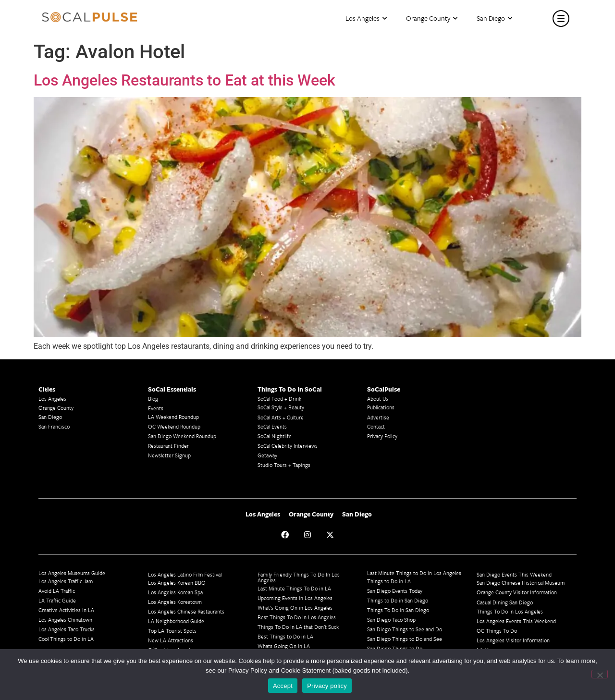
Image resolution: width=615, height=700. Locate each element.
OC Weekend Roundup (174, 426)
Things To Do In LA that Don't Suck (298, 627)
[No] (600, 674)
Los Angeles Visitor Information (513, 640)
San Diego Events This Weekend (514, 574)
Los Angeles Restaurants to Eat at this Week (184, 80)
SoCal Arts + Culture (281, 417)
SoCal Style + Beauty (281, 407)
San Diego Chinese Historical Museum (521, 583)
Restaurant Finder (168, 446)
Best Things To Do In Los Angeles (297, 617)
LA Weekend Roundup (173, 417)
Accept (283, 686)
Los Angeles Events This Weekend (516, 621)
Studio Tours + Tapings (284, 465)
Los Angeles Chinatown (65, 620)
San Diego (494, 18)
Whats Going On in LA (284, 646)
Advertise (378, 417)
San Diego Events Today (395, 591)
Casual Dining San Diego (505, 602)
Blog (153, 399)
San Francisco (54, 426)
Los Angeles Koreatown (175, 602)
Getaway (267, 455)
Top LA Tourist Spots (172, 631)
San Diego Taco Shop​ (391, 620)
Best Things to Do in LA (285, 636)
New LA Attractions (171, 640)
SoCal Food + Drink (279, 399)
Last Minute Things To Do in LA (294, 588)
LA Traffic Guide (57, 600)
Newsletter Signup (169, 455)
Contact (376, 426)
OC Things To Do (497, 631)
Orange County (432, 18)
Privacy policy (327, 686)
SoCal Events (272, 426)
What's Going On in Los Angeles (295, 608)
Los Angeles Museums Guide (72, 573)
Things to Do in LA (389, 581)
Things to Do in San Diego (398, 600)
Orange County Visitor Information (517, 592)
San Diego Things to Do (395, 648)
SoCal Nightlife (275, 436)
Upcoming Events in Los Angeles (295, 598)
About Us (378, 399)
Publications (381, 407)
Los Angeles (366, 18)
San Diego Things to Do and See (405, 639)
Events (156, 408)
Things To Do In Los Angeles (510, 611)
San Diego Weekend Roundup (182, 436)
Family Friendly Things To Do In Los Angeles (299, 577)
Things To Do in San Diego (398, 610)
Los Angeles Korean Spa (175, 592)
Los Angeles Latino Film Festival (185, 574)
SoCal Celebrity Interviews (288, 446)
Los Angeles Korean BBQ (177, 583)
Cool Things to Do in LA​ (66, 639)
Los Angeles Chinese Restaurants (186, 611)
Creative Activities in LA (66, 610)
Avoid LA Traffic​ (57, 591)
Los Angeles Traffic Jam (66, 581)
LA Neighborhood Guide (176, 621)
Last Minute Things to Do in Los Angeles (414, 573)
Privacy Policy (382, 436)
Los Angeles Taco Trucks (67, 629)
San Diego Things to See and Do (405, 629)
